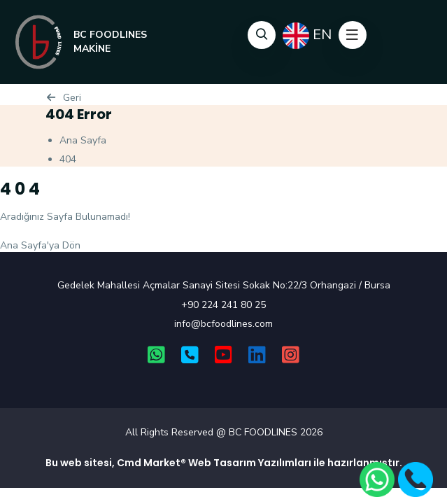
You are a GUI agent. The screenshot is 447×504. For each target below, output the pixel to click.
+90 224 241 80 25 (223, 305)
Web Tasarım (222, 463)
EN (307, 36)
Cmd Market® (151, 463)
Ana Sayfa (83, 140)
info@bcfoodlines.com (223, 324)
